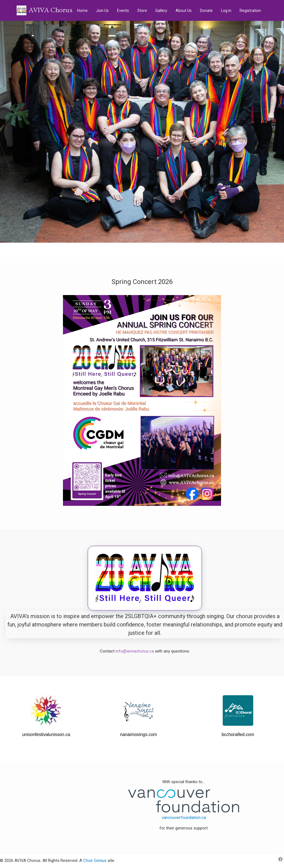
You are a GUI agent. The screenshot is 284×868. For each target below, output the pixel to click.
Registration (250, 11)
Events (123, 11)
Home (82, 11)
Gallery (161, 11)
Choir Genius (95, 861)
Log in (226, 11)
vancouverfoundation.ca (184, 818)
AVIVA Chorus (51, 10)
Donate (206, 11)
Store (142, 11)
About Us (184, 11)
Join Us (102, 11)
